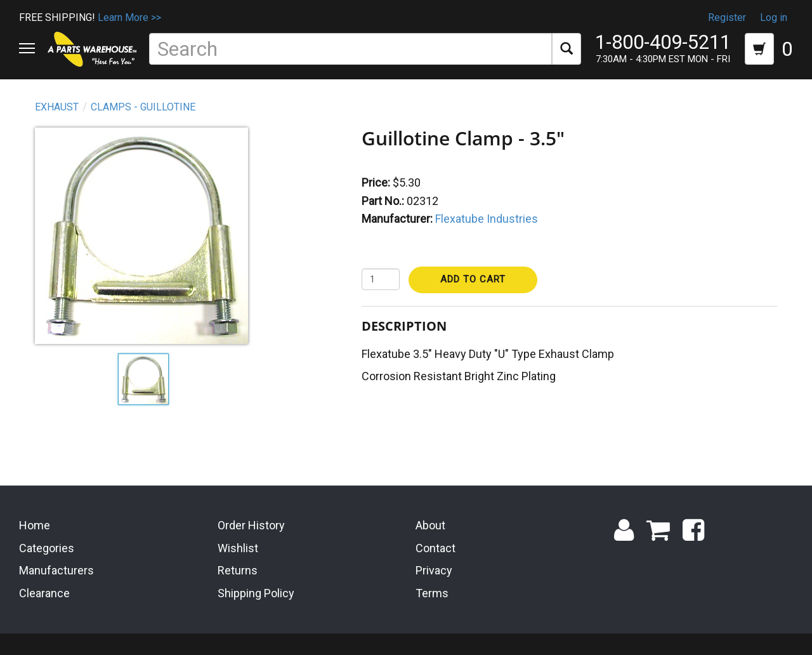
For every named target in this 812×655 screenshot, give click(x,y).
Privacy (434, 569)
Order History (251, 523)
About (430, 523)
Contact (435, 546)
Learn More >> (129, 17)
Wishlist (238, 546)
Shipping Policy (256, 591)
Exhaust (57, 107)
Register (727, 17)
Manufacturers (56, 569)
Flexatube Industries (487, 219)
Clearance (44, 591)
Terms (432, 591)
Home (35, 523)
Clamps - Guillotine (143, 107)
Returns (238, 569)
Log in (774, 17)
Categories (47, 546)
